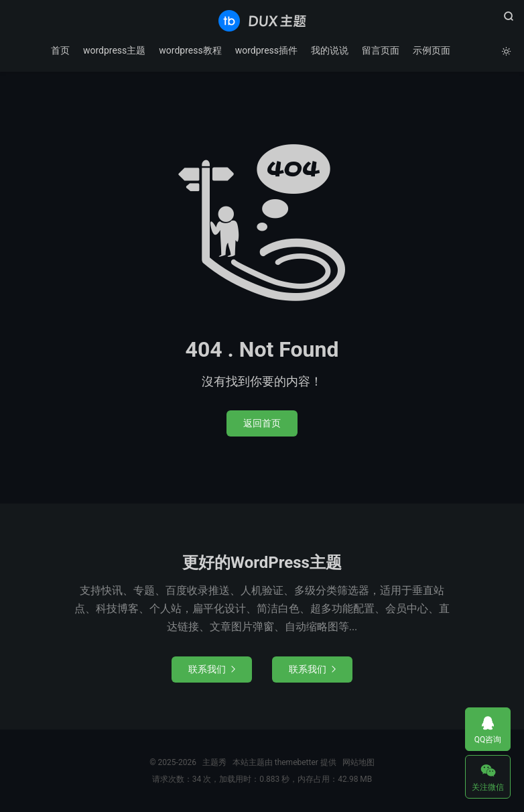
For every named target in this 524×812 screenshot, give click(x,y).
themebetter (297, 762)
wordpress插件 (266, 50)
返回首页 (262, 423)
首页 (60, 50)
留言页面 (381, 50)
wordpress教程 (190, 50)
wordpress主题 (114, 50)
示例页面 (432, 50)
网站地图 (358, 762)
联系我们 (212, 669)
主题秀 (262, 21)
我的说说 (330, 50)
